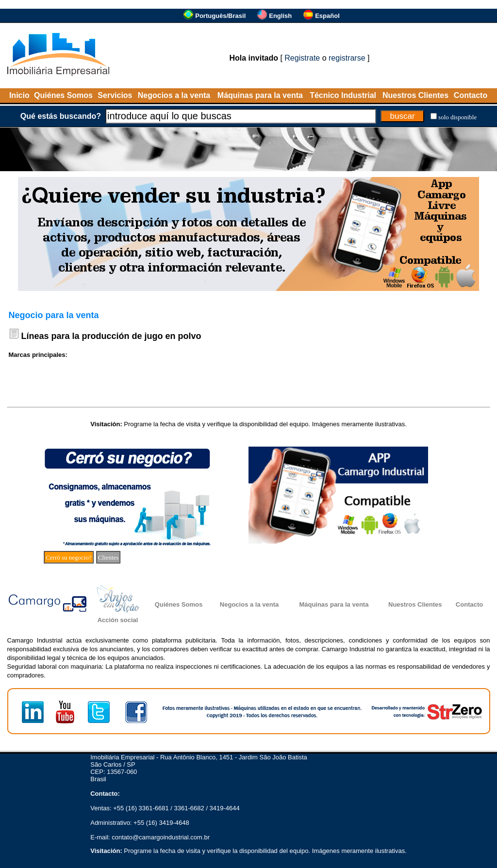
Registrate (302, 58)
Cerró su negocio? (69, 557)
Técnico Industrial (343, 95)
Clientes (108, 557)
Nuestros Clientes (415, 95)
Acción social (118, 620)
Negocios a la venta (174, 95)
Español (327, 16)
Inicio (19, 95)
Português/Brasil (220, 16)
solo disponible (457, 117)
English (280, 16)
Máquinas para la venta (260, 95)
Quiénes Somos (63, 95)
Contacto (471, 95)
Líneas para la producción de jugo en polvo (111, 336)
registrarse (347, 58)
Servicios (115, 95)
